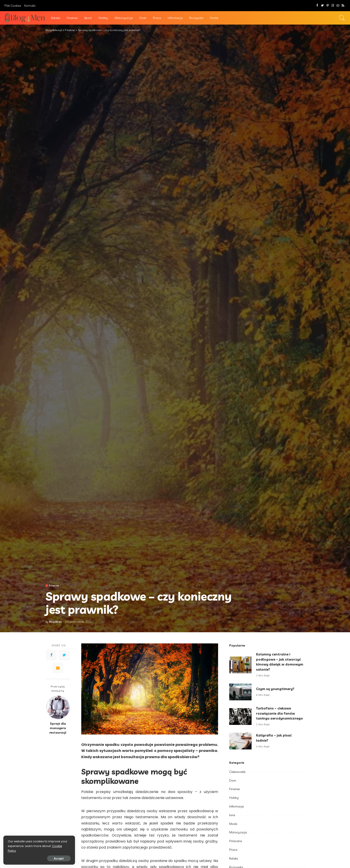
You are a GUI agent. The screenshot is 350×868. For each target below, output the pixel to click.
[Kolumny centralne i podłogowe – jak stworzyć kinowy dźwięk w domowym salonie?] (240, 665)
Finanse (54, 586)
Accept (54, 858)
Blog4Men (56, 622)
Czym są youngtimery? (275, 689)
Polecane (236, 841)
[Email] (58, 668)
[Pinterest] (328, 6)
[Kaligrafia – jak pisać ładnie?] (240, 741)
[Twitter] (322, 6)
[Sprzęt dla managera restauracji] (58, 707)
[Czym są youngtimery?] (240, 692)
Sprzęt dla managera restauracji (58, 728)
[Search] (342, 18)
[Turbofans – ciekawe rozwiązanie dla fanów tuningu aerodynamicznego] (240, 717)
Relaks (234, 858)
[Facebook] (317, 6)
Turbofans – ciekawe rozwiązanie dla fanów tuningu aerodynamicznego (280, 713)
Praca (233, 850)
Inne (232, 815)
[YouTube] (338, 6)
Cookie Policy (17, 851)
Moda (233, 824)
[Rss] (343, 6)
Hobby (234, 798)
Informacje (236, 806)
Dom (233, 780)
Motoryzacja (238, 832)
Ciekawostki (237, 772)
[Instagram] (333, 6)
